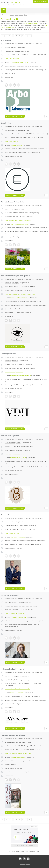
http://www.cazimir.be (16, 145)
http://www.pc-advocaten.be (18, 757)
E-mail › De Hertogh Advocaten (14, 372)
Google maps (22, 47)
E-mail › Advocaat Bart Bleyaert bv (15, 454)
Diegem (18, 130)
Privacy (28, 864)
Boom (14, 47)
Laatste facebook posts (23, 313)
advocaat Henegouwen (31, 24)
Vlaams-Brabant (9, 130)
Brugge (18, 443)
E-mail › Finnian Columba (12, 533)
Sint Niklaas (20, 602)
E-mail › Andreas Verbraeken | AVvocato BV (17, 689)
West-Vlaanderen (10, 443)
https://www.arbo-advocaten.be (19, 62)
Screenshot (33, 62)
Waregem (19, 742)
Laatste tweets (10, 77)
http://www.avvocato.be (17, 693)
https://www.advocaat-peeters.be (20, 224)
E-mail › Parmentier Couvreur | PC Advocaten (18, 753)
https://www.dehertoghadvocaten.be (21, 376)
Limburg (7, 209)
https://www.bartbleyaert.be (18, 458)
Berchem (15, 361)
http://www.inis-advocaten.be (18, 617)
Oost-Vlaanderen (10, 602)
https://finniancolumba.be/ (18, 537)
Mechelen (15, 522)
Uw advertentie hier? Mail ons (24, 845)
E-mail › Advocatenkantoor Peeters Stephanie (18, 220)
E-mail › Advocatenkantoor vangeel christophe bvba (20, 294)
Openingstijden (10, 73)
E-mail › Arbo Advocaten (12, 59)
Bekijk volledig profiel (15, 116)
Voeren (13, 209)
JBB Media (23, 864)
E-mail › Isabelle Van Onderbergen (15, 614)
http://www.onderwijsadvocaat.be (20, 298)
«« (3, 36)
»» (30, 36)
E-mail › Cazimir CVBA (11, 141)
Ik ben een (40, 2)
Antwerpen (8, 47)
